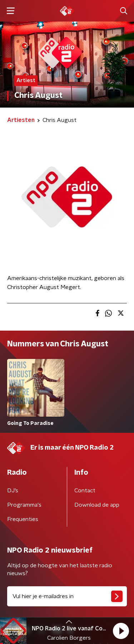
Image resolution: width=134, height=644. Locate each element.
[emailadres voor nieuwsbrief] (67, 596)
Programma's (24, 505)
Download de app (97, 505)
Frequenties (23, 519)
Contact (85, 491)
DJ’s (13, 491)
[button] (121, 631)
